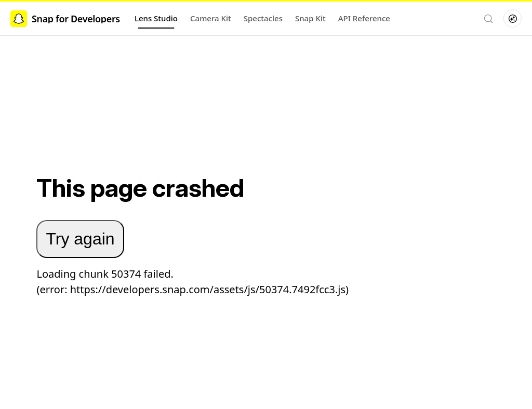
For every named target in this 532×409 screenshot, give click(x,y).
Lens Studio (156, 18)
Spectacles (263, 18)
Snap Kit (310, 18)
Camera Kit (211, 18)
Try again (80, 239)
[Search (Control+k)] (488, 19)
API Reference (364, 18)
